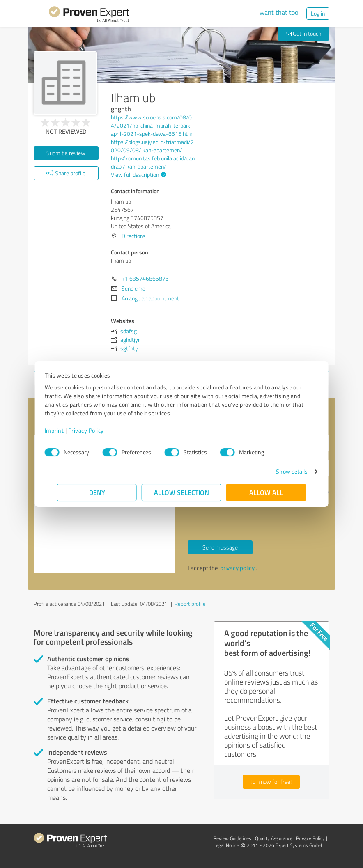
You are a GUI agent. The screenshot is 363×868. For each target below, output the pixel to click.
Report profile (190, 604)
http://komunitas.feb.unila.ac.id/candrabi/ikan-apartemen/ (153, 162)
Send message (220, 547)
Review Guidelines (232, 838)
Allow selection (181, 492)
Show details (279, 471)
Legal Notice (226, 845)
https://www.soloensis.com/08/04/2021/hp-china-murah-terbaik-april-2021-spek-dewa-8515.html (152, 125)
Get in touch (303, 33)
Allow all (266, 492)
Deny (97, 492)
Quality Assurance (274, 838)
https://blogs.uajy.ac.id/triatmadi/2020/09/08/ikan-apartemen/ (152, 146)
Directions (134, 236)
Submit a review (66, 153)
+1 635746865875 (145, 278)
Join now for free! (271, 782)
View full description (138, 175)
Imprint (67, 430)
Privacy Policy (98, 430)
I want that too (277, 12)
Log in (318, 13)
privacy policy (237, 568)
